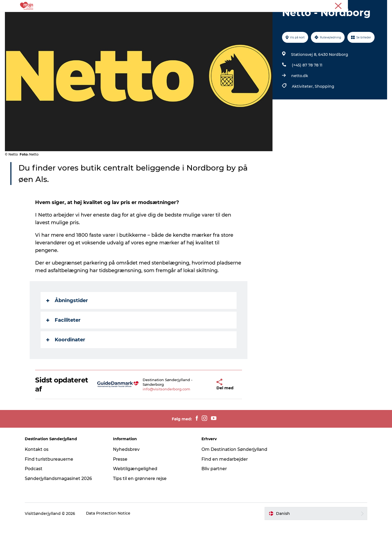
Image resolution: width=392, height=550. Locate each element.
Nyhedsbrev (128, 475)
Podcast (36, 495)
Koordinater (66, 366)
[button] (204, 410)
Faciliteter (64, 346)
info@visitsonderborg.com (160, 415)
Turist (348, 5)
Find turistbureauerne (52, 485)
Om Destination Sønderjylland (235, 475)
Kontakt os (39, 475)
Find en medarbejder (225, 485)
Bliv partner (215, 495)
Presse (381, 5)
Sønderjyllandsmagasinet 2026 (62, 504)
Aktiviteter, (303, 112)
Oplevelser (116, 18)
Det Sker (213, 18)
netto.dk (299, 102)
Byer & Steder (148, 18)
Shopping (324, 112)
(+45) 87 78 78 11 (307, 91)
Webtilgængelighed (137, 495)
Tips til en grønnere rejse (142, 504)
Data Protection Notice (111, 539)
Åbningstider (67, 326)
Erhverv (364, 5)
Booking (239, 18)
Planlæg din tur (272, 18)
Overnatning (183, 18)
